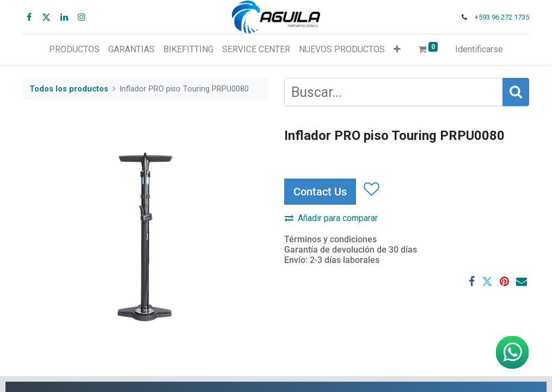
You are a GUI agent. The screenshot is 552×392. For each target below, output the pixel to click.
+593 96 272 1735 (502, 17)
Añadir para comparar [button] (331, 218)
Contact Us (320, 192)
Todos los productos (69, 89)
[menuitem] (74, 50)
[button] (397, 50)
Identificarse (479, 49)
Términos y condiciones (330, 239)
